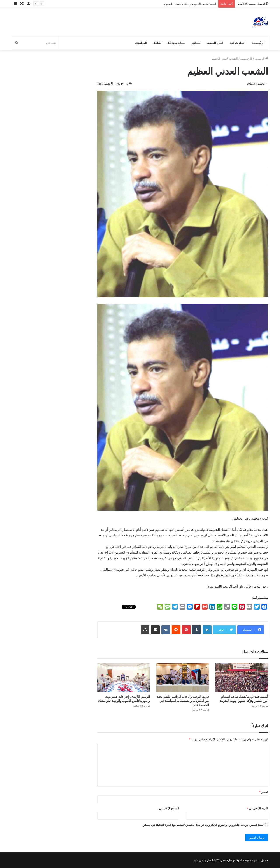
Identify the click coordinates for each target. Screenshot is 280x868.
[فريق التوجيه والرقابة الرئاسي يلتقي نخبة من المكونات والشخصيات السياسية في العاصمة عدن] (183, 678)
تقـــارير (196, 43)
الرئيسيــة (258, 43)
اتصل (210, 860)
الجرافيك (141, 43)
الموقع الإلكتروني (169, 809)
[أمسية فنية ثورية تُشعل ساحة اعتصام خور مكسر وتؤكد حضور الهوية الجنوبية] (242, 678)
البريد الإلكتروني (257, 809)
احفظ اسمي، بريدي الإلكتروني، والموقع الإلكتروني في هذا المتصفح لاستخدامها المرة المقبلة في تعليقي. (203, 825)
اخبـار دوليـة (237, 43)
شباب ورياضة (176, 43)
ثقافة (157, 43)
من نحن (198, 860)
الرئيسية (261, 59)
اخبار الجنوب (215, 43)
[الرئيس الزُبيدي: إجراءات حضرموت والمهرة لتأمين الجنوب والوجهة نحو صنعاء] (124, 678)
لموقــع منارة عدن (231, 860)
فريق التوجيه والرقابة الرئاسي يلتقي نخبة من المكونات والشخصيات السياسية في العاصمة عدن (183, 701)
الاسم (264, 792)
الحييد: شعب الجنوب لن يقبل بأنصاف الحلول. (190, 4)
